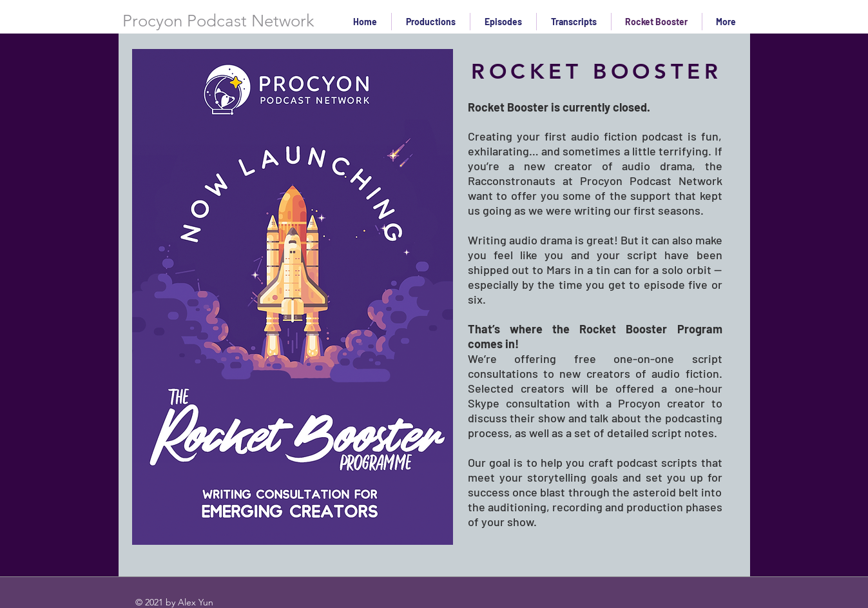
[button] (503, 22)
